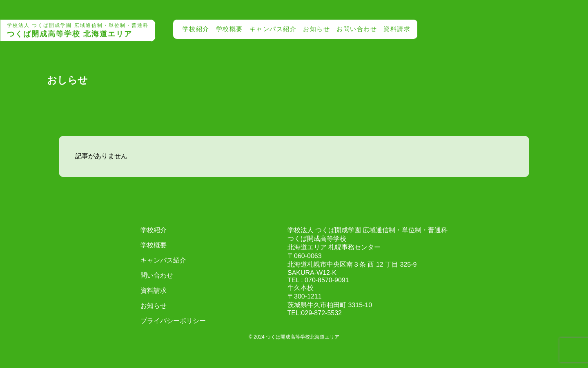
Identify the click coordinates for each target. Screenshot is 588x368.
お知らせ (316, 29)
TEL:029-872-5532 (315, 313)
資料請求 (397, 29)
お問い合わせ (357, 29)
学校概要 (229, 29)
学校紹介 (196, 29)
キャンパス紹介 (273, 29)
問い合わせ (157, 275)
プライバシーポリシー (173, 321)
